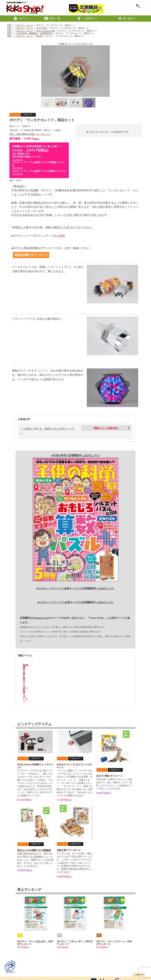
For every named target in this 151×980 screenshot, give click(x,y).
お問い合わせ (11, 965)
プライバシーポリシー (53, 965)
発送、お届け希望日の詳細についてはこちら (30, 134)
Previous (20, 667)
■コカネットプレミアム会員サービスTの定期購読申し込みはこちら (75, 588)
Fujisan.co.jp (41, 618)
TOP (9, 25)
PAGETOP (139, 959)
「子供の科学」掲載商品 (26, 33)
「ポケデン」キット (24, 25)
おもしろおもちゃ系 (46, 31)
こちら (61, 236)
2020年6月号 (46, 33)
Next (131, 667)
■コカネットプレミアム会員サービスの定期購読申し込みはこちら (75, 602)
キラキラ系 (41, 28)
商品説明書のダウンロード (31, 255)
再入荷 (39, 36)
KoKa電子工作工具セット (36, 681)
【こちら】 (18, 160)
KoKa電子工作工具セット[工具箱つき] (62, 682)
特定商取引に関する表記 (30, 965)
